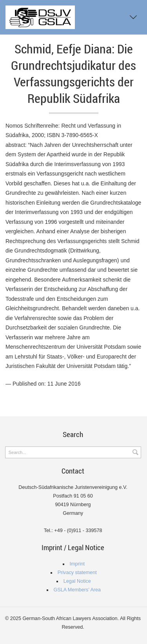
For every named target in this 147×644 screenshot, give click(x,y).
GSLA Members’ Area (77, 590)
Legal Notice (77, 581)
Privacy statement (77, 573)
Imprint (77, 564)
